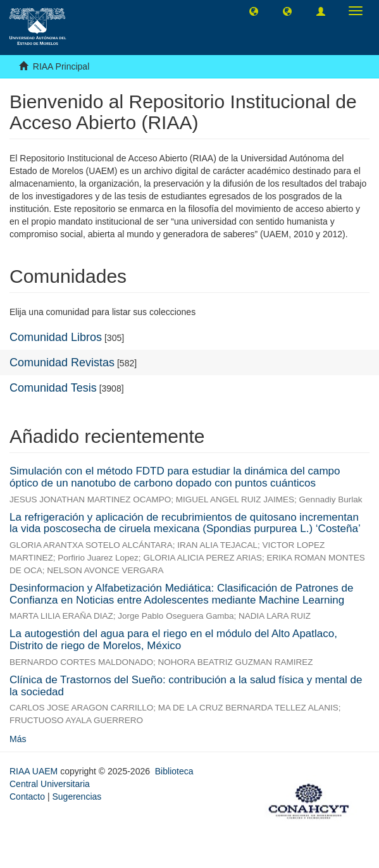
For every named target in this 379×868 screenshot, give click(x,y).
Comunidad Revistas (62, 363)
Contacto (27, 797)
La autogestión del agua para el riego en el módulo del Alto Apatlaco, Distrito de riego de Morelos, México (173, 640)
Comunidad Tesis (53, 388)
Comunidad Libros (56, 337)
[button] (254, 11)
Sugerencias (77, 797)
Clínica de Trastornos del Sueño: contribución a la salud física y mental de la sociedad (186, 686)
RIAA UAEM (35, 771)
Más (18, 739)
